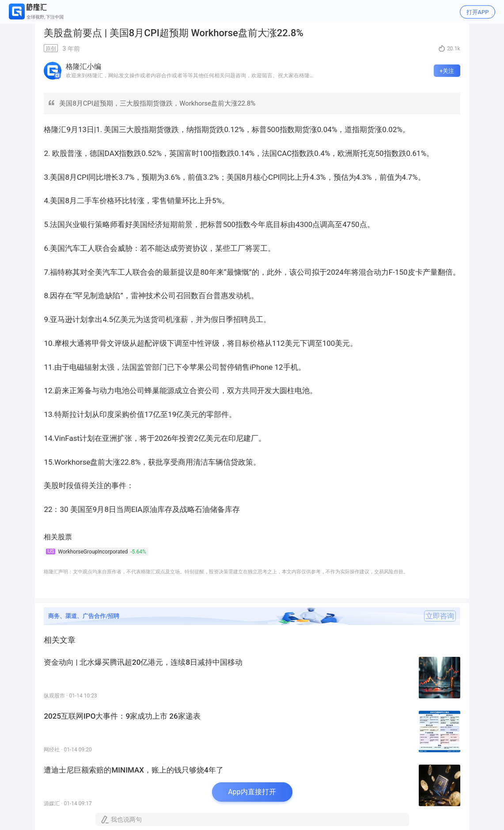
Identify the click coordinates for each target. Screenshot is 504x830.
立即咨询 (440, 616)
